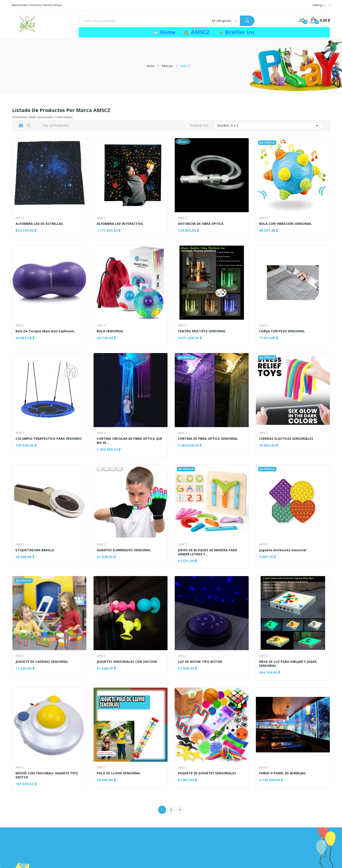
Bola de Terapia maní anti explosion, (45, 331)
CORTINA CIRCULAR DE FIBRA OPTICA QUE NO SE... (130, 441)
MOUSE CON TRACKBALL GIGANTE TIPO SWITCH (47, 775)
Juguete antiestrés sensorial (283, 550)
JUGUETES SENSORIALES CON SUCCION (127, 662)
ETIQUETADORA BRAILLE (35, 550)
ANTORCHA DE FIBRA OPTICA (201, 224)
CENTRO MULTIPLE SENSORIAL (202, 331)
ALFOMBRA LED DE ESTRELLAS (39, 224)
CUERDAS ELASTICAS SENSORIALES (286, 439)
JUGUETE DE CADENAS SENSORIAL (42, 662)
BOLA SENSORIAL (110, 331)
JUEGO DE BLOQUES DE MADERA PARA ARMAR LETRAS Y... (208, 552)
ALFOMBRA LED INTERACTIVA (120, 224)
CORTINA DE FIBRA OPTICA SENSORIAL (208, 439)
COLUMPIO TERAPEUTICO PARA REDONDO (49, 439)
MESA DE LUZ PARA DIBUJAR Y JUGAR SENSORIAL (288, 664)
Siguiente (180, 810)
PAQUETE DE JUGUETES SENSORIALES (207, 773)
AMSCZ (20, 218)
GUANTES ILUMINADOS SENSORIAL (124, 550)
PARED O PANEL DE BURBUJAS (283, 773)
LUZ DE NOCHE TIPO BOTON (200, 662)
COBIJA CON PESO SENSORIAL (282, 331)
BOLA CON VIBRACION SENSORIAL (286, 224)
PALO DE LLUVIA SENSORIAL (119, 773)
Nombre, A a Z (268, 126)
